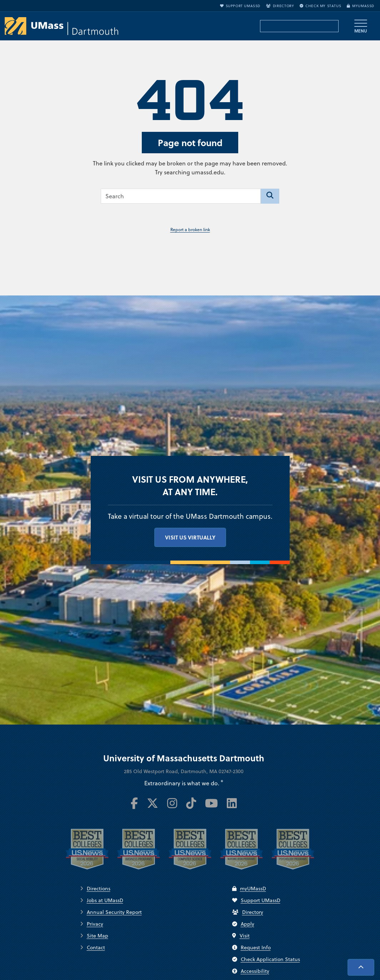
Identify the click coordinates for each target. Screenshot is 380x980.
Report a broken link (190, 230)
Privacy (95, 924)
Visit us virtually (190, 537)
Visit (241, 936)
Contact (96, 947)
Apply (243, 924)
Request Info (251, 947)
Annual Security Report (114, 912)
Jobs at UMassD (105, 900)
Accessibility (251, 971)
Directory (280, 6)
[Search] (270, 196)
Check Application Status (266, 959)
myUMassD (361, 6)
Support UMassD (240, 6)
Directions (99, 889)
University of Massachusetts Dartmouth (184, 758)
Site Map (97, 936)
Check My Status (320, 6)
